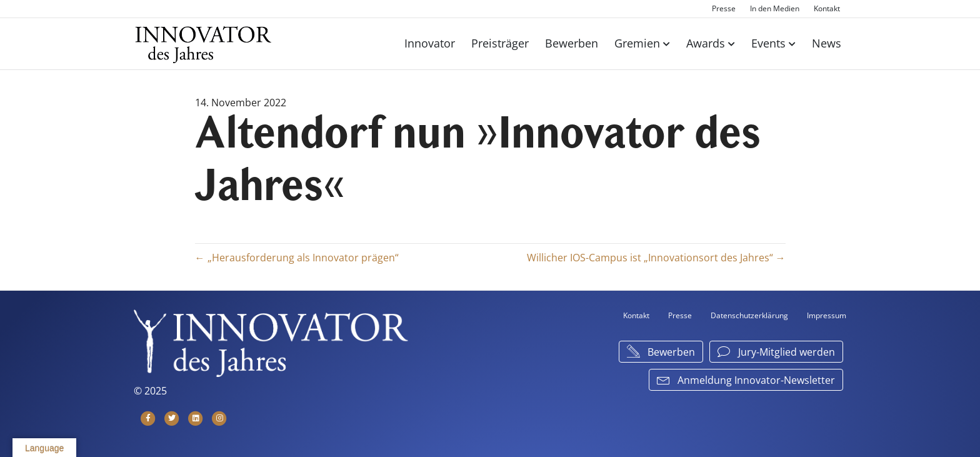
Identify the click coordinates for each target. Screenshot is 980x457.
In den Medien (775, 8)
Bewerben (572, 43)
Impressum (827, 315)
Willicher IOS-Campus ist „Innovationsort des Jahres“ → (656, 258)
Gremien (637, 43)
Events (768, 43)
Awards (706, 43)
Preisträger (500, 43)
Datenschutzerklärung (749, 315)
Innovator (430, 43)
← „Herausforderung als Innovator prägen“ (297, 258)
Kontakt (827, 8)
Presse (724, 8)
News (827, 43)
